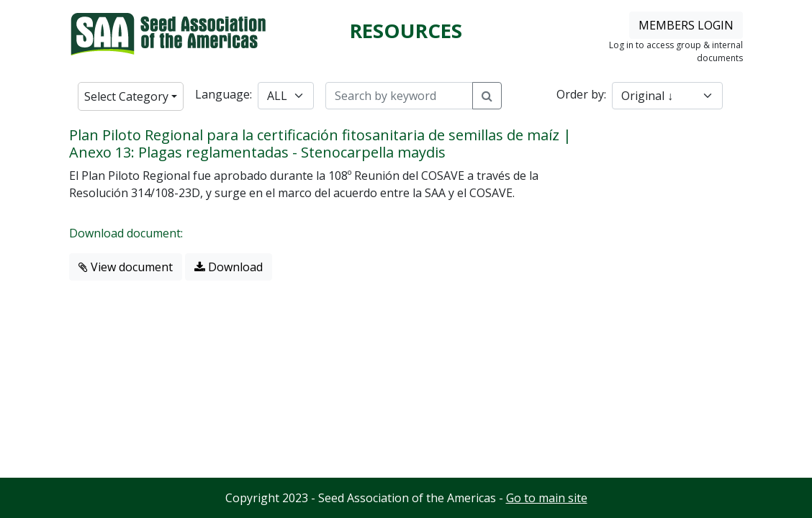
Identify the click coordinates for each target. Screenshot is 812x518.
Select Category (126, 96)
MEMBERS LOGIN (686, 25)
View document (126, 267)
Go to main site (547, 498)
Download (229, 267)
